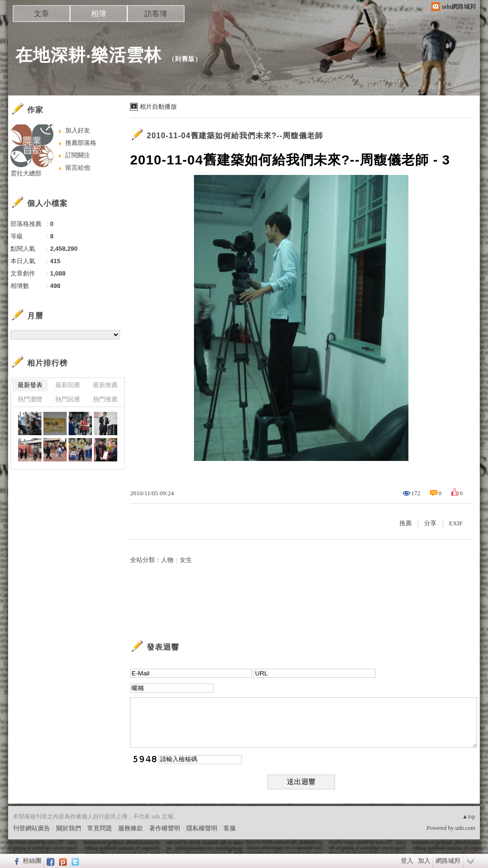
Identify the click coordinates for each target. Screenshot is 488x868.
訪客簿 (156, 14)
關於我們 (69, 828)
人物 (167, 560)
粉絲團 (32, 861)
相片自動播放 (158, 107)
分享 (430, 523)
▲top (469, 817)
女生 (186, 560)
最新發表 (30, 385)
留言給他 (78, 168)
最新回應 (68, 385)
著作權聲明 (165, 828)
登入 (407, 861)
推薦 (406, 523)
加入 (424, 861)
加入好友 (78, 130)
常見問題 (100, 828)
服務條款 (131, 828)
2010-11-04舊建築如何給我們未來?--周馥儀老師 (235, 136)
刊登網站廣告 (31, 828)
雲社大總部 (26, 173)
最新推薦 (105, 385)
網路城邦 (448, 861)
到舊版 (185, 59)
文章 (41, 14)
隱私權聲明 (202, 828)
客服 (230, 828)
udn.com (465, 828)
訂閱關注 (78, 155)
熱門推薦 (105, 399)
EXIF (456, 523)
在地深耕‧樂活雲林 (88, 55)
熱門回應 (68, 399)
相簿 (99, 14)
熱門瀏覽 (30, 399)
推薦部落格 (81, 143)
